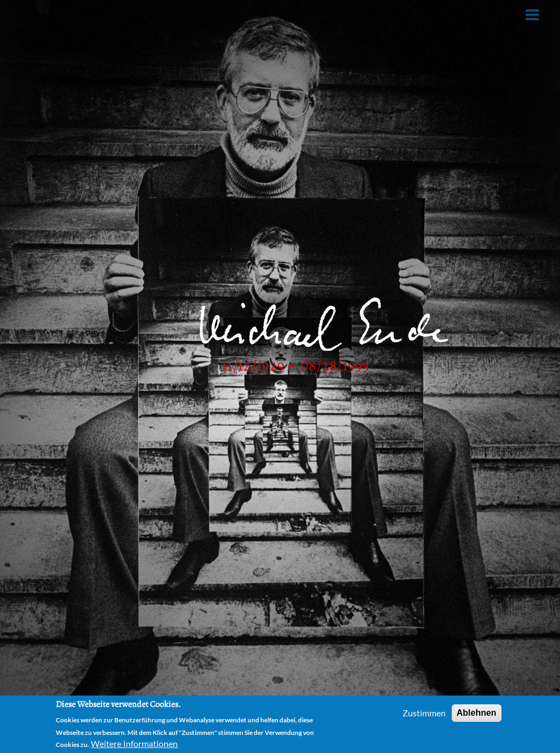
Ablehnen (477, 713)
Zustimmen (424, 713)
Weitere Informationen (134, 743)
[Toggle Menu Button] (532, 15)
